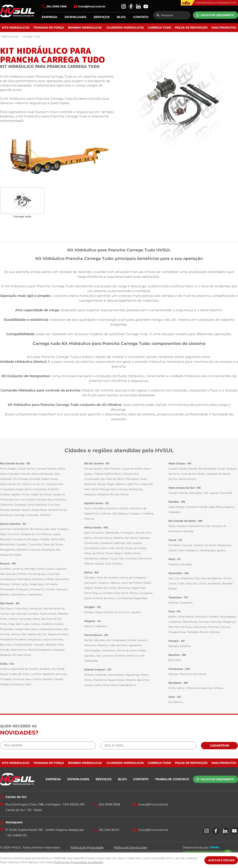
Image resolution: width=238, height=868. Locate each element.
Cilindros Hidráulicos (125, 28)
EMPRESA (50, 17)
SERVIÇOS (102, 17)
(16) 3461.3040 (109, 830)
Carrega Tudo (159, 28)
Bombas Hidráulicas (85, 28)
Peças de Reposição (191, 28)
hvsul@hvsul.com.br (92, 6)
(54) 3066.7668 (56, 6)
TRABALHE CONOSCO (172, 779)
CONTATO (141, 17)
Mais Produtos (224, 28)
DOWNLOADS (75, 17)
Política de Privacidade (87, 847)
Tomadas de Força (49, 28)
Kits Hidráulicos (16, 28)
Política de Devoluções (130, 847)
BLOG (121, 17)
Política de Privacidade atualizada (79, 862)
